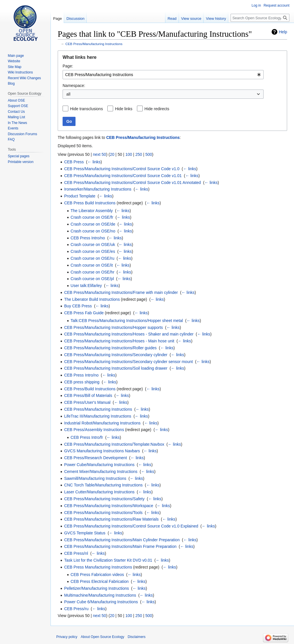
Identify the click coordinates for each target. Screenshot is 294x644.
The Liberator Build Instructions (92, 299)
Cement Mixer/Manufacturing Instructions (101, 472)
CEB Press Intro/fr (87, 437)
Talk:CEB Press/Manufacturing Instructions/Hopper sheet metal (127, 321)
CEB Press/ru (76, 609)
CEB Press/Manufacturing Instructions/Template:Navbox (114, 444)
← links (94, 162)
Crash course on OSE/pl (92, 279)
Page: (68, 66)
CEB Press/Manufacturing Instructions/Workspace (109, 506)
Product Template (80, 196)
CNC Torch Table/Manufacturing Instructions (103, 485)
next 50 (99, 154)
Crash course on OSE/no (93, 231)
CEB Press (74, 162)
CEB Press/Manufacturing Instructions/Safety (104, 499)
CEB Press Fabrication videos (97, 575)
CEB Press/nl (76, 553)
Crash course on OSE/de (93, 224)
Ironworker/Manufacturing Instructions (98, 189)
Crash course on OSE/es (93, 251)
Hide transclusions (86, 109)
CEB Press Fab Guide (84, 313)
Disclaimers (137, 637)
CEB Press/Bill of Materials (88, 395)
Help (283, 32)
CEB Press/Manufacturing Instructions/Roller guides (110, 348)
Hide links (124, 109)
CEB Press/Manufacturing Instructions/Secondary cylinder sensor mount (128, 362)
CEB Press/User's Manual (87, 402)
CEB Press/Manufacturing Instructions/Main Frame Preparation (120, 546)
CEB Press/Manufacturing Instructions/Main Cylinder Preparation (122, 540)
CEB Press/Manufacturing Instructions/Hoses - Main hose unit (119, 341)
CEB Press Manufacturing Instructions (98, 567)
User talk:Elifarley (86, 286)
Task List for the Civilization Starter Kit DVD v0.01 (108, 560)
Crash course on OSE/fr (92, 217)
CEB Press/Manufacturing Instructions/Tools (103, 513)
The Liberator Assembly (92, 211)
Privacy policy (67, 637)
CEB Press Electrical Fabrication (100, 581)
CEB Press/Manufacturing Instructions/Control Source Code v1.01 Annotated (132, 183)
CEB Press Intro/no (88, 238)
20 (112, 154)
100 (129, 154)
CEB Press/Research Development (95, 458)
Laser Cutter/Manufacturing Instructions (99, 492)
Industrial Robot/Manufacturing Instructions (102, 423)
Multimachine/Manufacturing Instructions (100, 595)
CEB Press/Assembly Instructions (94, 430)
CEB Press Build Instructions (90, 203)
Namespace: (74, 86)
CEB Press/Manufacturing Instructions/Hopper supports (113, 327)
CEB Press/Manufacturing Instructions (94, 44)
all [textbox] (68, 94)
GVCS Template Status (85, 533)
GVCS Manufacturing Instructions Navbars (102, 451)
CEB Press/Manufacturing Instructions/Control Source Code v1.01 (123, 176)
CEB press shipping (82, 382)
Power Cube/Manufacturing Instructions (99, 465)
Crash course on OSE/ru (93, 258)
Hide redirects (157, 109)
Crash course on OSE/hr (93, 272)
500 (149, 154)
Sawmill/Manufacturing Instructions (95, 478)
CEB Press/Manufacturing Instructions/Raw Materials (111, 519)
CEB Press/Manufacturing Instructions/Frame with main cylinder (121, 292)
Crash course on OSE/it (92, 265)
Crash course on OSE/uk (93, 245)
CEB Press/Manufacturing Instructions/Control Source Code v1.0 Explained (131, 526)
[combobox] (163, 75)
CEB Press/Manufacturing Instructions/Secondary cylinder (116, 355)
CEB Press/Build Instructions (90, 389)
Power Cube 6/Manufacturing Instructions (101, 602)
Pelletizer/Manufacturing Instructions (96, 588)
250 (139, 154)
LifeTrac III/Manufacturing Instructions (98, 416)
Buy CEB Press (78, 306)
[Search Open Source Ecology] (260, 18)
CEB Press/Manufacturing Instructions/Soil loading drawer (116, 368)
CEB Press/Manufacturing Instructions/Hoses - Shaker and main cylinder (129, 334)
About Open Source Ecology (102, 637)
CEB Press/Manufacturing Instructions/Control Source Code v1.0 (122, 169)
